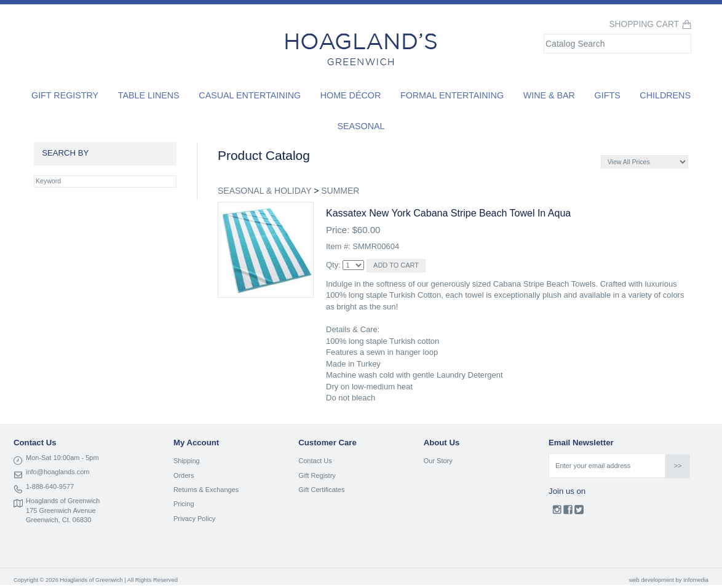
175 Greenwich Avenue (61, 511)
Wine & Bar (549, 95)
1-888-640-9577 (50, 487)
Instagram (557, 512)
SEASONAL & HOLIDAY (264, 191)
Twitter (579, 512)
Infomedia (696, 580)
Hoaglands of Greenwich (63, 501)
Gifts (608, 95)
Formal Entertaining (452, 95)
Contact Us (315, 461)
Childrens (665, 95)
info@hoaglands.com (58, 472)
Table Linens (149, 95)
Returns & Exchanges (206, 490)
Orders (184, 475)
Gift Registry (65, 95)
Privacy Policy (194, 518)
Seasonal (361, 126)
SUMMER (340, 191)
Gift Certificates (321, 490)
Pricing (184, 504)
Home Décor (351, 95)
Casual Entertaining (250, 95)
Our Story (438, 461)
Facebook (568, 512)
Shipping (187, 461)
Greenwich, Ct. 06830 (58, 520)
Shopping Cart (644, 24)
